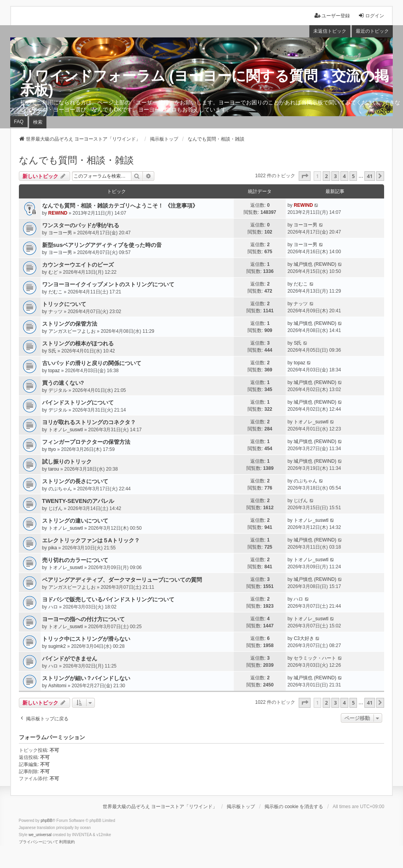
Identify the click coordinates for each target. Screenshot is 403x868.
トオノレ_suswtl (66, 430)
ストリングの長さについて (75, 481)
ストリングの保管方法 (70, 324)
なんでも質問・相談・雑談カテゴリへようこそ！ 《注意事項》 (120, 206)
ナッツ (55, 312)
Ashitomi (57, 686)
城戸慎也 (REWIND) (315, 264)
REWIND (58, 213)
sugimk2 (57, 646)
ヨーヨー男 (60, 233)
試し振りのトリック (67, 462)
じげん (55, 508)
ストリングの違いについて (75, 521)
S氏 (52, 351)
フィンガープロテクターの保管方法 (86, 442)
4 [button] (344, 176)
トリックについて (64, 304)
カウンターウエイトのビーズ (78, 265)
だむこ (55, 292)
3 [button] (335, 176)
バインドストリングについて (78, 402)
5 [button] (353, 176)
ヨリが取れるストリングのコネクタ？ (89, 422)
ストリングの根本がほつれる (78, 343)
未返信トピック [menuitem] (330, 31)
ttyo (52, 449)
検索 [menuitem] (38, 122)
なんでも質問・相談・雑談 (76, 160)
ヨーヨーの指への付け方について (83, 619)
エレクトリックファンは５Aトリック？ (91, 540)
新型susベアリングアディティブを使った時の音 (102, 245)
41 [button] (370, 176)
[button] (305, 176)
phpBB (46, 821)
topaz (54, 371)
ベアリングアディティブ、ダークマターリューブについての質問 (122, 580)
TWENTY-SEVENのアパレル (78, 501)
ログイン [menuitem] (371, 16)
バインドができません (70, 658)
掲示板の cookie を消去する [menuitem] (294, 807)
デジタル (58, 390)
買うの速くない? (63, 383)
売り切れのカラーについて (75, 560)
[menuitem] (39, 842)
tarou (54, 469)
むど (53, 272)
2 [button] (326, 176)
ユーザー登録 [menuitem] (332, 16)
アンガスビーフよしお (72, 331)
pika (53, 548)
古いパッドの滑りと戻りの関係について (92, 363)
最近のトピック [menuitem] (372, 31)
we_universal (40, 835)
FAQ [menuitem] (19, 122)
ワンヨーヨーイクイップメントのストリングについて (108, 284)
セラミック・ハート (315, 658)
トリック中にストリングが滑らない (86, 639)
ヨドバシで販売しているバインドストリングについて (108, 599)
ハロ (53, 607)
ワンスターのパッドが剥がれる (81, 225)
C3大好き (304, 638)
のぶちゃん (60, 489)
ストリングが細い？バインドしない (86, 678)
